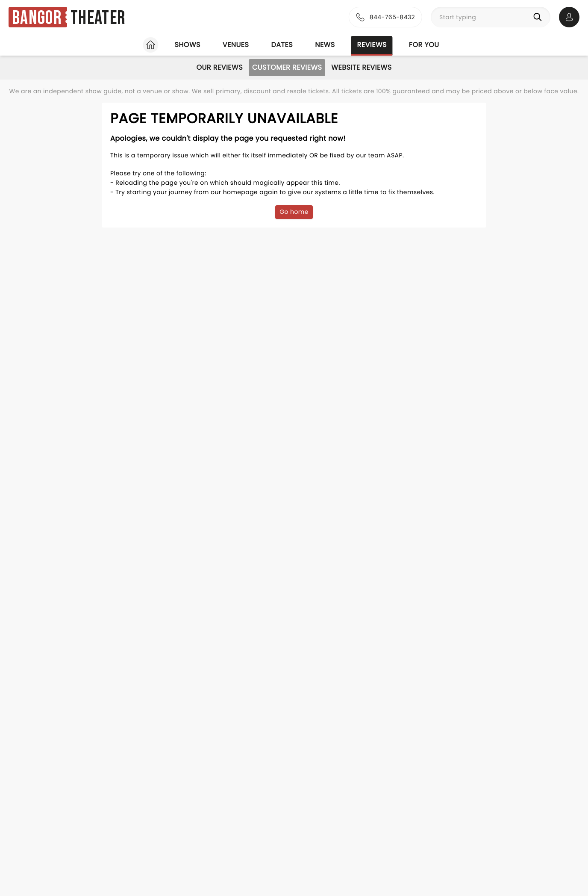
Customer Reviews (287, 67)
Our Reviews (219, 67)
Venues (236, 45)
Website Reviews (361, 67)
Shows (187, 45)
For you (424, 45)
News (325, 45)
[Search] (539, 17)
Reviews (372, 45)
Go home (294, 212)
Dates (282, 45)
